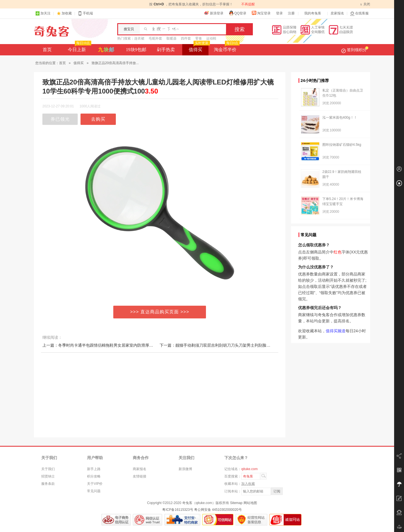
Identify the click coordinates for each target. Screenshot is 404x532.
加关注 (43, 13)
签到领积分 (355, 50)
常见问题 (94, 491)
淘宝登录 (261, 13)
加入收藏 (248, 484)
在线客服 (359, 13)
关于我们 (48, 469)
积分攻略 (94, 476)
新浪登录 (214, 13)
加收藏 (67, 13)
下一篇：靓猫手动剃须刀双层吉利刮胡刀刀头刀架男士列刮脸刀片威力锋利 (225, 345)
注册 (291, 13)
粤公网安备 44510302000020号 (218, 510)
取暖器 (171, 38)
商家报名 (140, 469)
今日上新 (79, 48)
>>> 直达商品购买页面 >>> (160, 312)
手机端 (85, 13)
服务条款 (48, 484)
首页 (47, 50)
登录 (279, 13)
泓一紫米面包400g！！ (340, 118)
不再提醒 (248, 4)
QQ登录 (237, 13)
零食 (199, 38)
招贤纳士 (48, 476)
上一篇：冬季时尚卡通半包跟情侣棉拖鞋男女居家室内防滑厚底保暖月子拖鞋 (110, 345)
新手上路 (94, 469)
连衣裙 (139, 38)
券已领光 (60, 119)
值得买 (199, 48)
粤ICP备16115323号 (178, 510)
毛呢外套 (155, 38)
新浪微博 (185, 469)
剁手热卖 (166, 50)
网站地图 (250, 503)
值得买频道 (336, 331)
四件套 (186, 38)
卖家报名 (337, 13)
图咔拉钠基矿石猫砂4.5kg (342, 145)
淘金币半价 (226, 48)
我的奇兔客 (313, 13)
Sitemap (236, 503)
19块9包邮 (136, 50)
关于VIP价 (95, 484)
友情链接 (140, 476)
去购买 (98, 119)
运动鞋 (211, 38)
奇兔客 (52, 31)
